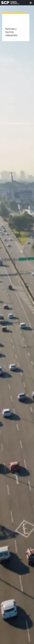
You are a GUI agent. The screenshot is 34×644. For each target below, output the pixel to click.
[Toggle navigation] (30, 3)
